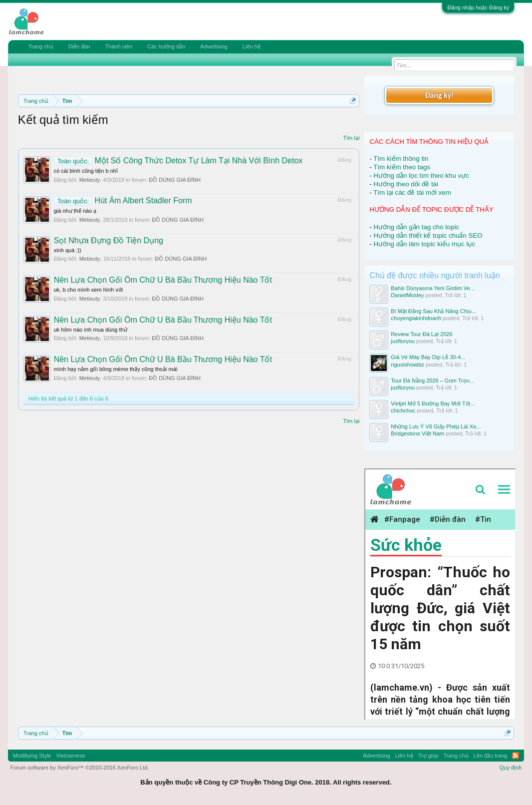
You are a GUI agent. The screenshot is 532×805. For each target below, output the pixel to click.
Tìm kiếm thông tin (401, 159)
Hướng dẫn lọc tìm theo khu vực (421, 176)
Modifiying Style (32, 756)
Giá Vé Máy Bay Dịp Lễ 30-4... (428, 357)
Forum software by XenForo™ (80, 768)
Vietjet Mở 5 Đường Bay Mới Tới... (433, 403)
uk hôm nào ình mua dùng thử (91, 330)
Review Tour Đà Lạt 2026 (421, 334)
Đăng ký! (439, 95)
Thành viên (119, 46)
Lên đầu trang (491, 756)
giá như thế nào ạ (75, 211)
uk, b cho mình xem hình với (88, 290)
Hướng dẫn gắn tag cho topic (417, 227)
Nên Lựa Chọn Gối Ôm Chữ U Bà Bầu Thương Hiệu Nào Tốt (163, 280)
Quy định (511, 768)
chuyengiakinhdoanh (416, 318)
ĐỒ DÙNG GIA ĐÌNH (175, 180)
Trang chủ (41, 46)
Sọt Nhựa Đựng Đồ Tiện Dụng (109, 240)
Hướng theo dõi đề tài (406, 184)
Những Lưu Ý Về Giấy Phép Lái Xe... (436, 426)
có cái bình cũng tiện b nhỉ (86, 171)
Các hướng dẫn (166, 46)
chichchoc (403, 410)
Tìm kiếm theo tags (402, 167)
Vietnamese (71, 756)
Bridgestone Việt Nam (417, 433)
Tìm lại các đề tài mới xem (412, 193)
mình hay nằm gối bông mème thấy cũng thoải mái (116, 369)
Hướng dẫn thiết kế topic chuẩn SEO (428, 235)
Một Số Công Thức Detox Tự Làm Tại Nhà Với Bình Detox (178, 161)
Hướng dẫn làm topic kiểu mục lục (425, 244)
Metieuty (90, 180)
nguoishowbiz (407, 365)
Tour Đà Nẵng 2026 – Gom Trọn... (432, 381)
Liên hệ (252, 46)
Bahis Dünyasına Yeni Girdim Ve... (433, 288)
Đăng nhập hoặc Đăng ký (478, 7)
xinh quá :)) (68, 250)
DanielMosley (407, 295)
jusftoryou (403, 341)
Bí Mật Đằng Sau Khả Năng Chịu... (433, 311)
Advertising (214, 46)
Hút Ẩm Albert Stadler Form (123, 201)
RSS (516, 756)
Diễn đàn (79, 46)
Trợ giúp (428, 756)
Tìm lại (351, 138)
